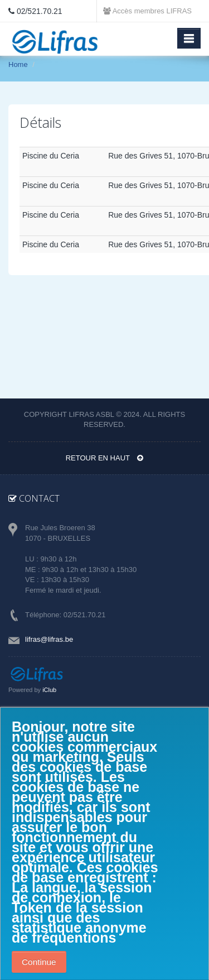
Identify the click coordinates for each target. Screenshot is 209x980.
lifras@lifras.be (49, 639)
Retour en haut (105, 458)
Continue (39, 962)
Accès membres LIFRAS (147, 11)
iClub (49, 690)
